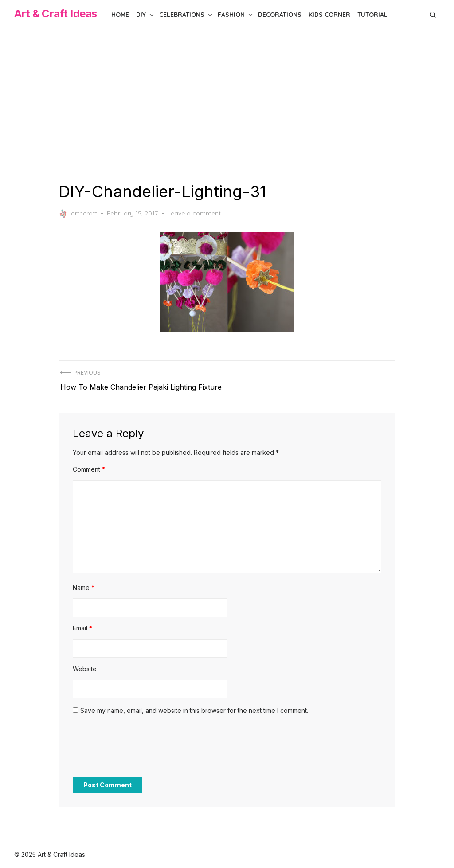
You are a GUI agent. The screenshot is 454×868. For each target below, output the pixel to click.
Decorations (280, 15)
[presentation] (140, 745)
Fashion (231, 15)
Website (85, 663)
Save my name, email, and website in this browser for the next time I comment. (194, 705)
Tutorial (372, 15)
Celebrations (182, 15)
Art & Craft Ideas (56, 14)
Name (84, 582)
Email (82, 623)
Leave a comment (194, 213)
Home (120, 15)
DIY (141, 15)
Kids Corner (329, 15)
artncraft (78, 214)
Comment (89, 464)
